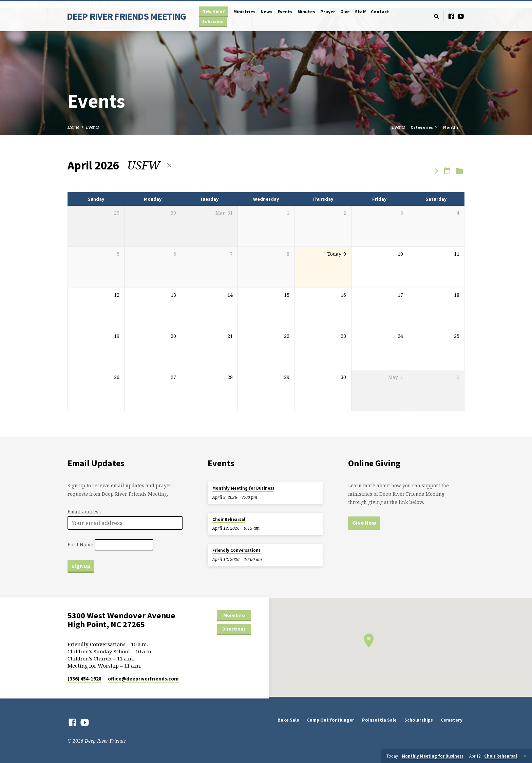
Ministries (244, 12)
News (267, 12)
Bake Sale (288, 720)
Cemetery (452, 720)
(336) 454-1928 (84, 679)
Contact (380, 12)
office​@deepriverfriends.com (143, 679)
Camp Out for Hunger (331, 720)
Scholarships (419, 720)
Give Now (364, 523)
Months (454, 127)
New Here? (214, 11)
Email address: (85, 512)
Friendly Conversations (236, 550)
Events (285, 12)
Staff (360, 12)
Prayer (328, 12)
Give (345, 12)
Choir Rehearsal (229, 519)
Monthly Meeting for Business (243, 488)
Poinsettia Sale (379, 720)
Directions (234, 629)
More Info (234, 615)
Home (73, 127)
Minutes (306, 12)
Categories (425, 127)
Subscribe (213, 22)
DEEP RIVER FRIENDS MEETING (126, 16)
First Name (80, 545)
